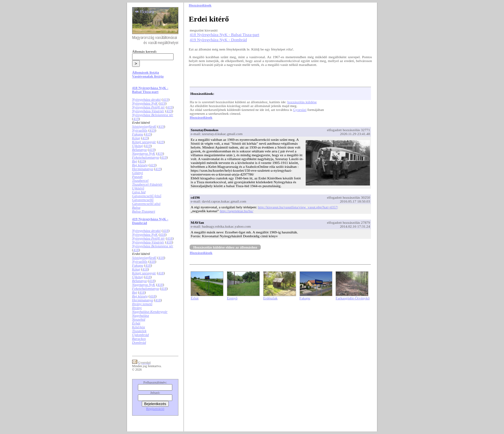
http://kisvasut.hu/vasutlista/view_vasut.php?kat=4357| (298, 207)
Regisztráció (155, 409)
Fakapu (305, 298)
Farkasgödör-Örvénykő (352, 298)
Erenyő (232, 298)
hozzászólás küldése (302, 102)
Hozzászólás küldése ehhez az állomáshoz (225, 247)
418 (166, 231)
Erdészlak (270, 298)
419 (166, 99)
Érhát (195, 298)
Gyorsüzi (300, 110)
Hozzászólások (201, 117)
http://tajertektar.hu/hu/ (237, 211)
